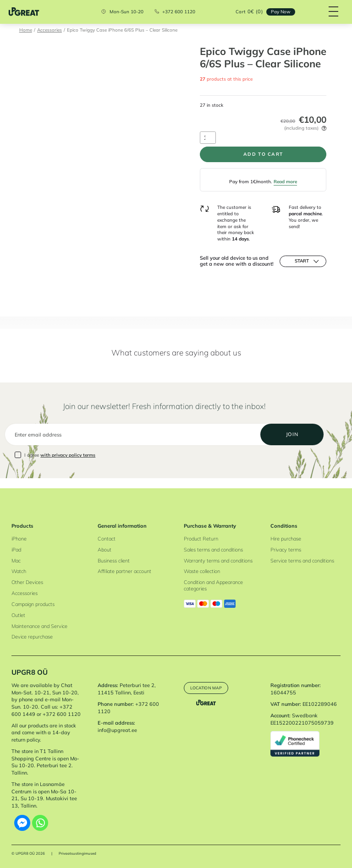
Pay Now (278, 11)
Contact (107, 539)
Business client (114, 561)
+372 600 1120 (177, 12)
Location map (208, 688)
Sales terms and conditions (213, 550)
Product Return (201, 539)
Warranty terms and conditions (218, 561)
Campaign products (33, 604)
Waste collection (202, 572)
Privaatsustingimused (77, 853)
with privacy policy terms (68, 465)
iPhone (19, 539)
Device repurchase (32, 637)
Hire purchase (286, 539)
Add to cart (263, 155)
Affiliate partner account (124, 572)
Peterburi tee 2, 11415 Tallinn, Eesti (127, 689)
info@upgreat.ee (117, 730)
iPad (16, 550)
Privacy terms (286, 550)
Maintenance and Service (39, 626)
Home (26, 30)
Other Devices (27, 582)
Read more (285, 184)
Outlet (18, 615)
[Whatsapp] (40, 823)
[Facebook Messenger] (22, 823)
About (104, 550)
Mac (16, 561)
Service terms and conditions (302, 561)
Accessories (49, 30)
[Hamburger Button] (332, 12)
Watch (19, 572)
